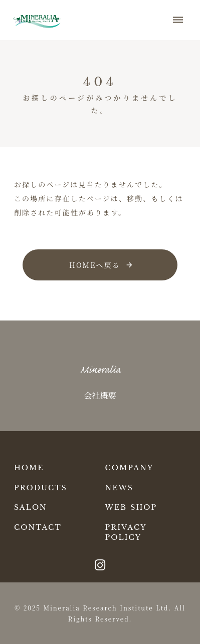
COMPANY (130, 468)
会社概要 (100, 396)
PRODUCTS (41, 488)
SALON (31, 507)
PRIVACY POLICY (126, 532)
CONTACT (38, 527)
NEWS (119, 488)
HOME (29, 468)
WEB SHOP (131, 507)
